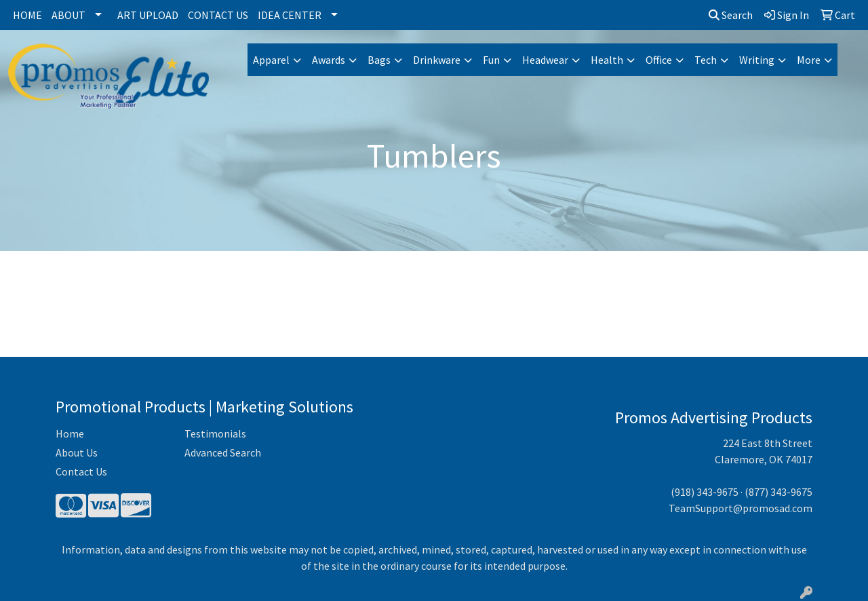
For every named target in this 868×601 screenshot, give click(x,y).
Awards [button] (329, 60)
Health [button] (607, 60)
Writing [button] (757, 60)
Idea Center (290, 15)
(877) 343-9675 (778, 492)
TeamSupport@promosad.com (741, 508)
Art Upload (148, 15)
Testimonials (215, 433)
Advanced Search (223, 452)
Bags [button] (379, 60)
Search (731, 15)
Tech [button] (706, 60)
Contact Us (218, 15)
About (68, 15)
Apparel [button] (271, 60)
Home (27, 15)
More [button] (809, 60)
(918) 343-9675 (705, 492)
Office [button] (659, 60)
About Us (77, 452)
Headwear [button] (545, 60)
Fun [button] (491, 60)
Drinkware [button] (437, 60)
